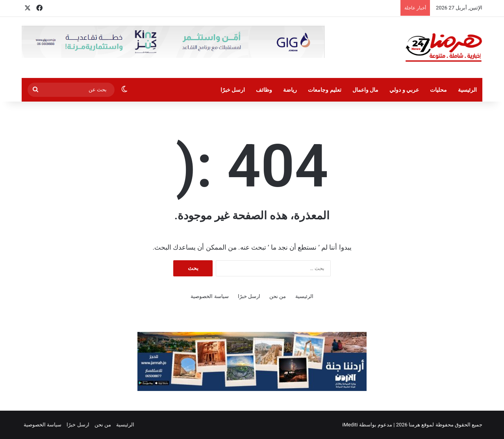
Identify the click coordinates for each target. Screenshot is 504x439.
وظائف (264, 90)
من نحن (278, 296)
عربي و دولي (404, 90)
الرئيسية (467, 90)
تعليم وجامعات (324, 90)
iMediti (350, 425)
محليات (438, 90)
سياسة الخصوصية (209, 296)
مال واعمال (365, 90)
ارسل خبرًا (233, 90)
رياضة (290, 90)
